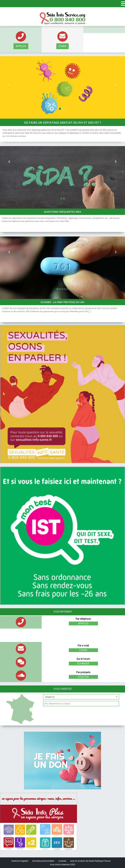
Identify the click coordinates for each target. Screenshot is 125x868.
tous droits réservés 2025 (62, 864)
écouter (83, 677)
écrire (62, 46)
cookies (62, 861)
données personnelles (43, 861)
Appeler (21, 46)
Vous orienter (63, 689)
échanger (83, 664)
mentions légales (20, 861)
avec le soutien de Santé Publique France (90, 861)
